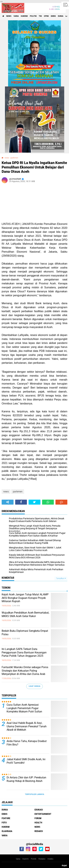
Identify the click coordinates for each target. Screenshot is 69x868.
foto (4, 823)
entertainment (43, 814)
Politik (34, 859)
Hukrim (26, 859)
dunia (61, 16)
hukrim (24, 16)
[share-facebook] (21, 502)
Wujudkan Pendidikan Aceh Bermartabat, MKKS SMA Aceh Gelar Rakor (25, 614)
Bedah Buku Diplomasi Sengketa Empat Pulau (25, 633)
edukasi (39, 810)
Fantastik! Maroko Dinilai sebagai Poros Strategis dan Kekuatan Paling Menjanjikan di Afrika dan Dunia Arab (25, 671)
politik (33, 16)
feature (6, 818)
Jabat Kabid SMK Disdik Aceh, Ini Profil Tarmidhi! (26, 761)
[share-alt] (8, 502)
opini (46, 16)
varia (16, 16)
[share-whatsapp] (48, 502)
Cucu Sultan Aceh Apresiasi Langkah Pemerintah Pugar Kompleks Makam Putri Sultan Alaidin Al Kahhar (24, 710)
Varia (18, 859)
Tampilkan (61, 578)
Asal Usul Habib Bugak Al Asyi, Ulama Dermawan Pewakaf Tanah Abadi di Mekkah (27, 726)
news (9, 16)
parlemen (14, 158)
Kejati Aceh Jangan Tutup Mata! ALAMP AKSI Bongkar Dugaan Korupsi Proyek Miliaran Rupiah (25, 598)
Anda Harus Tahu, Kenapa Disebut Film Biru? (27, 743)
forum (38, 818)
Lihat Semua (34, 686)
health (38, 823)
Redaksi (42, 859)
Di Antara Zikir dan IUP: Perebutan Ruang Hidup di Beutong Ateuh (26, 779)
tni (40, 16)
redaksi (39, 831)
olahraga (7, 831)
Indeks (50, 859)
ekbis (53, 16)
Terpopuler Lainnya (34, 794)
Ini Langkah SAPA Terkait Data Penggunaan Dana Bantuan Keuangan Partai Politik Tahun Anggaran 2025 (24, 652)
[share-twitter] (34, 502)
